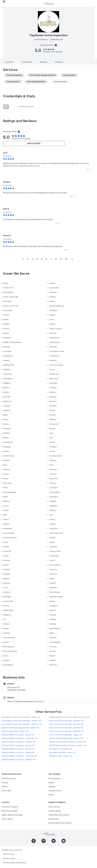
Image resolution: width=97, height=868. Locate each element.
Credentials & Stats (19, 96)
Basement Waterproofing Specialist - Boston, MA (20, 728)
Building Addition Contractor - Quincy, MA (18, 749)
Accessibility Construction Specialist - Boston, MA (21, 717)
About (51, 783)
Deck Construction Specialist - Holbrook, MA (66, 731)
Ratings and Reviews (20, 121)
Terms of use (54, 807)
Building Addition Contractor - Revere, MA (18, 753)
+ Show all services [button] (60, 82)
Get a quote (7, 819)
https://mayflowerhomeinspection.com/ (26, 701)
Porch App (7, 791)
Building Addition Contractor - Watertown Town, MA (69, 717)
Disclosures (53, 819)
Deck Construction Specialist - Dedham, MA (66, 728)
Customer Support (10, 807)
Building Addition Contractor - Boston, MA (18, 735)
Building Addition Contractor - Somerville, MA (19, 756)
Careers (52, 787)
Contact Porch (55, 791)
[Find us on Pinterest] (44, 841)
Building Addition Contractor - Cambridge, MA (20, 738)
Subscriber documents (59, 815)
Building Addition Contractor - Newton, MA (18, 745)
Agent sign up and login (12, 815)
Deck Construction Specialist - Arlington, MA (66, 721)
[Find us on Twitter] (54, 841)
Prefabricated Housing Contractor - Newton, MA (68, 745)
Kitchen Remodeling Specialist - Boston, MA (66, 738)
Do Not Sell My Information (60, 823)
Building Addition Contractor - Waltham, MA (19, 760)
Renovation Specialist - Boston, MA (63, 753)
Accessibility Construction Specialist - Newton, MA (21, 721)
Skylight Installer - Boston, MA (61, 756)
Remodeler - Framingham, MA (61, 749)
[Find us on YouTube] (64, 841)
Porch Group (54, 779)
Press (51, 795)
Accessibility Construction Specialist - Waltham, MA (22, 724)
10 (66, 259)
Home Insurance (9, 779)
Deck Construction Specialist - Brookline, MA (66, 724)
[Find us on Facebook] (34, 841)
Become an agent (10, 811)
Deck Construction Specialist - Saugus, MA (66, 735)
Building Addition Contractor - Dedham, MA (19, 742)
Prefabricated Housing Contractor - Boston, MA (68, 742)
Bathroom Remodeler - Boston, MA (15, 731)
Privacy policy (55, 811)
